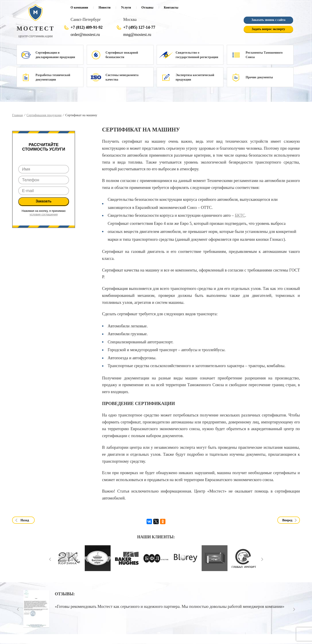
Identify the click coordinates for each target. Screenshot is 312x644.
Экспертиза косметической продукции (195, 77)
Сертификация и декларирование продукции (55, 55)
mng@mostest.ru (137, 35)
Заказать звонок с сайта (268, 20)
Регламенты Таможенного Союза (264, 55)
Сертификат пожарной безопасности (122, 55)
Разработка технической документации (53, 77)
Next (262, 559)
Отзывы (147, 8)
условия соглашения (44, 214)
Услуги (126, 8)
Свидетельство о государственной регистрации (197, 55)
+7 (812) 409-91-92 (87, 27)
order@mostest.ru (85, 35)
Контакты (171, 8)
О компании (79, 8)
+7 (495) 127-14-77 (139, 27)
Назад (25, 520)
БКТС (240, 215)
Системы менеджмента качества (122, 77)
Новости (104, 8)
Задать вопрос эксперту (268, 29)
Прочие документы (259, 77)
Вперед (287, 520)
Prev (50, 559)
